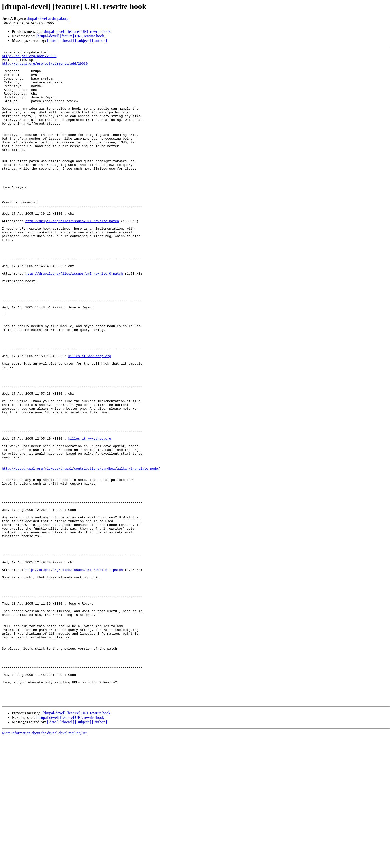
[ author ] (100, 41)
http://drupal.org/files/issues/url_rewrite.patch (72, 255)
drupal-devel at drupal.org (48, 19)
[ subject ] (83, 41)
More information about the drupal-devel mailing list (44, 864)
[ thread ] (67, 41)
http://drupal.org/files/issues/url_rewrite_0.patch (74, 318)
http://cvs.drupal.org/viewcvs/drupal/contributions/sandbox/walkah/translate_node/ (81, 552)
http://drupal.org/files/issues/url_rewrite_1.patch (74, 674)
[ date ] (53, 41)
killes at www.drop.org (90, 417)
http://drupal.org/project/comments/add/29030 (45, 66)
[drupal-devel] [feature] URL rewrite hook (77, 32)
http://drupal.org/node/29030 (29, 57)
